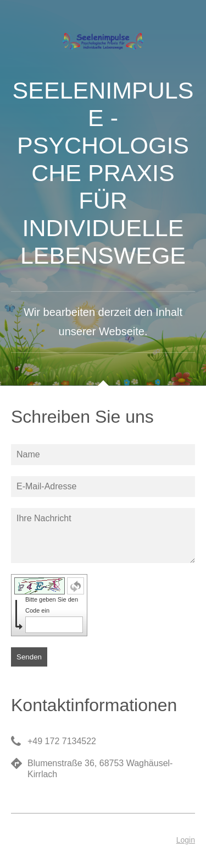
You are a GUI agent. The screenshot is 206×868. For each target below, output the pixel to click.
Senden (29, 657)
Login (186, 840)
